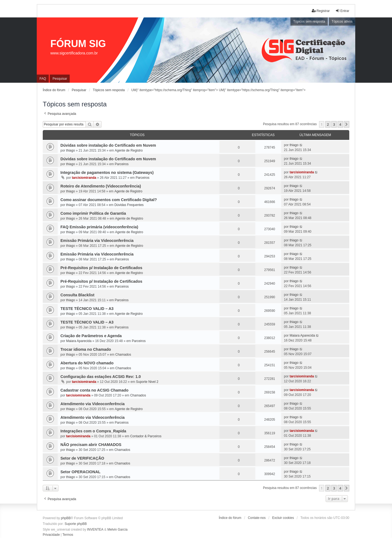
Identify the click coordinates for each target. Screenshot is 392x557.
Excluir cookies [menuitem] (283, 518)
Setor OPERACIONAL (80, 472)
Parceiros (122, 164)
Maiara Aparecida (79, 341)
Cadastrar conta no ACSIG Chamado (94, 390)
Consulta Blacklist (77, 295)
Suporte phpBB (76, 524)
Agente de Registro (129, 150)
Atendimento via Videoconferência (93, 404)
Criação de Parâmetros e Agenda (91, 336)
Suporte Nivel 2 (147, 382)
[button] (347, 124)
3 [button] (334, 124)
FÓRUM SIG (78, 44)
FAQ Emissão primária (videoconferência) (99, 227)
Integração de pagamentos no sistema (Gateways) (107, 173)
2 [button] (328, 124)
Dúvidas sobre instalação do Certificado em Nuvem (108, 145)
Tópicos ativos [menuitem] (342, 21)
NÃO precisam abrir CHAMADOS (91, 445)
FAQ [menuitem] (43, 79)
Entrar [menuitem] (342, 11)
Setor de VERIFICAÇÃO (82, 458)
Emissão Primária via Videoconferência (97, 241)
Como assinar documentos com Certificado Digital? (109, 200)
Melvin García (117, 530)
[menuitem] (51, 535)
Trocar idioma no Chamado (86, 349)
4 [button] (340, 124)
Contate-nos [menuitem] (257, 518)
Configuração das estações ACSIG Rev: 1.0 (101, 377)
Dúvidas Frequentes (129, 205)
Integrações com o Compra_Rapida (93, 431)
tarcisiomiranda (84, 178)
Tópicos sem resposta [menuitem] (309, 21)
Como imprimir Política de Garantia (93, 213)
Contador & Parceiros (146, 436)
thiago (71, 150)
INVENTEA (95, 530)
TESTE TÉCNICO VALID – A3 (87, 309)
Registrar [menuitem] (321, 11)
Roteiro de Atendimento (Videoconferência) (101, 186)
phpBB (66, 518)
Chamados (123, 355)
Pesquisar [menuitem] (60, 79)
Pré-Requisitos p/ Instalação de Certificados (101, 268)
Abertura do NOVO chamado (87, 363)
